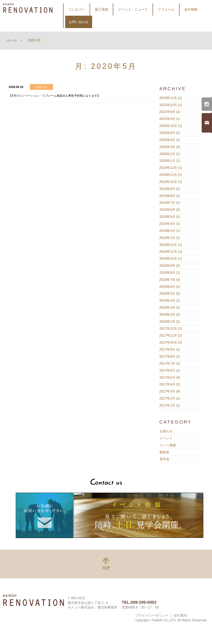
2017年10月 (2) (171, 342)
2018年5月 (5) (170, 294)
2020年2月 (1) (170, 154)
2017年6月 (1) (170, 371)
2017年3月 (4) (170, 391)
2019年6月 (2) (170, 210)
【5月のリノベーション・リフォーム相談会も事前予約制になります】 (54, 96)
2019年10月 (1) (171, 182)
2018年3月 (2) (170, 308)
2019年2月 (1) (170, 231)
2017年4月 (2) (170, 384)
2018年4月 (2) (170, 301)
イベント (166, 438)
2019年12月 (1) (171, 168)
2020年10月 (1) (171, 126)
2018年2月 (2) (170, 315)
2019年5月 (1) (170, 217)
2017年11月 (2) (171, 335)
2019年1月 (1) (170, 238)
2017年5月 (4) (170, 378)
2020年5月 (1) (170, 140)
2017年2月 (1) (170, 398)
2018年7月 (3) (170, 280)
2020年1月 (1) (170, 161)
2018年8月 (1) (170, 273)
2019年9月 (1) (170, 189)
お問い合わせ (79, 22)
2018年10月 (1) (171, 259)
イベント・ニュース (133, 9)
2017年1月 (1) (170, 405)
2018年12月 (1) (171, 245)
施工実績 (101, 9)
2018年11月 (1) (171, 252)
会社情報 (191, 9)
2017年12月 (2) (171, 329)
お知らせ (166, 431)
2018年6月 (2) (170, 287)
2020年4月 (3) (170, 147)
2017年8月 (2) (170, 356)
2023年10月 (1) (171, 105)
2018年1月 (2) (170, 322)
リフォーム (166, 9)
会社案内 (180, 615)
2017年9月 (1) (170, 349)
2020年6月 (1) (170, 133)
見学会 (164, 459)
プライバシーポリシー (152, 615)
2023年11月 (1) (171, 98)
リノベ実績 (168, 445)
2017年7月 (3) (170, 364)
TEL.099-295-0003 (139, 602)
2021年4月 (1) (170, 119)
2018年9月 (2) (170, 266)
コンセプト (77, 9)
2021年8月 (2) (170, 112)
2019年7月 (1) (170, 203)
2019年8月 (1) (170, 196)
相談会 (164, 452)
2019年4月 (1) (170, 224)
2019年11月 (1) (171, 175)
